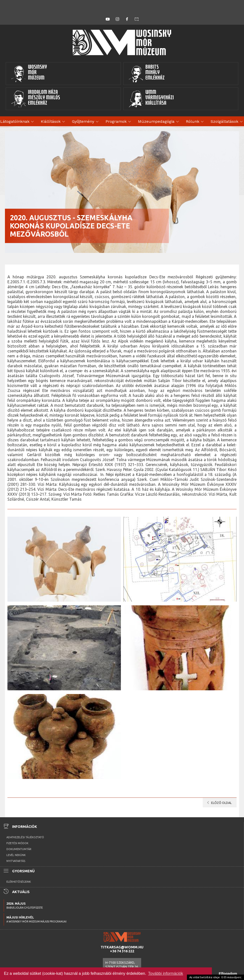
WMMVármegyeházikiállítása (151, 99)
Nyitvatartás (16, 861)
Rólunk (196, 122)
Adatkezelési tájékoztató (25, 837)
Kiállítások (54, 122)
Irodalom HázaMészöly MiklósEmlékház (35, 99)
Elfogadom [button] (228, 974)
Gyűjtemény (86, 122)
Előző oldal (218, 803)
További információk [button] (166, 973)
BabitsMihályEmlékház (147, 74)
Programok (119, 122)
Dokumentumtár (19, 849)
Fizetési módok (17, 843)
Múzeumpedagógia (159, 122)
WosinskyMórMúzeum (29, 74)
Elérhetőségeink (19, 882)
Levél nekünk (16, 855)
